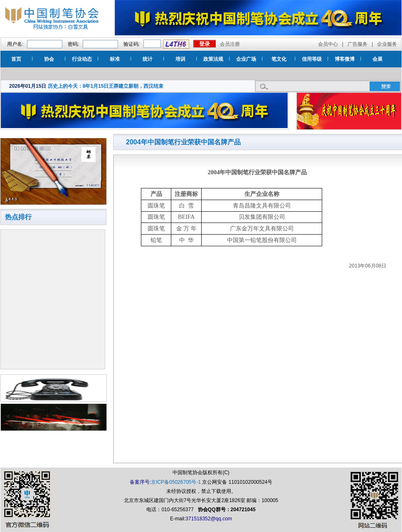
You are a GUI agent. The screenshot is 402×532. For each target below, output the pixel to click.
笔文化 (279, 59)
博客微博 (345, 59)
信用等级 (312, 59)
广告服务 (358, 44)
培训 (180, 59)
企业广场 (246, 59)
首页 (16, 59)
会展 (377, 59)
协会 (49, 59)
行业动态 (82, 59)
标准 (115, 59)
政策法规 (213, 59)
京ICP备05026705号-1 (176, 482)
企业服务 (387, 44)
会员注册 (230, 44)
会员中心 (328, 44)
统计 (148, 59)
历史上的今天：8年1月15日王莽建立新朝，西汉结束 (106, 86)
